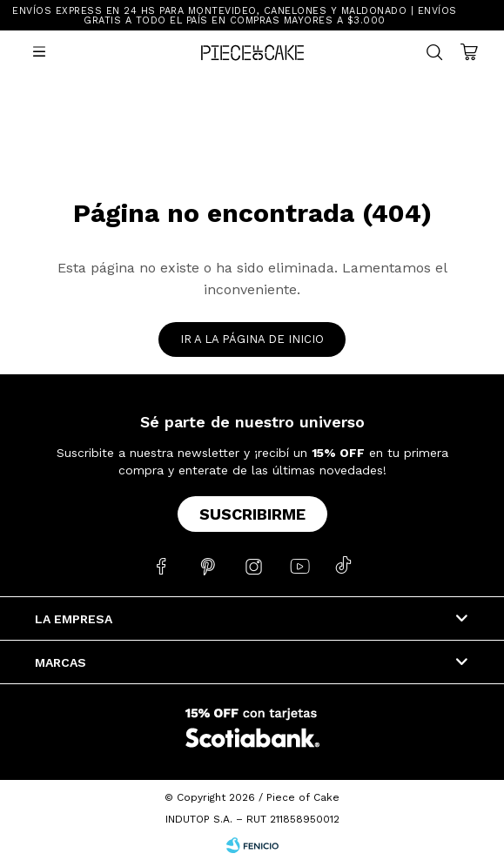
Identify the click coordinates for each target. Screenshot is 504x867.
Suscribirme (252, 514)
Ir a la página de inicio (252, 339)
